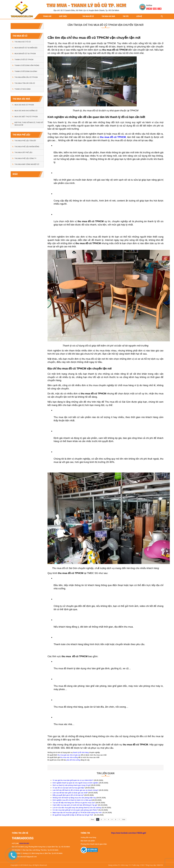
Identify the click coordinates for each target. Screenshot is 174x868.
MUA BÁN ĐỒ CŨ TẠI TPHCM (25, 54)
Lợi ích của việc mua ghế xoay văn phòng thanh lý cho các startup (77, 808)
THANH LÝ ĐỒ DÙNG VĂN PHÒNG (27, 65)
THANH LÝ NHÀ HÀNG (23, 89)
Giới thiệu (63, 16)
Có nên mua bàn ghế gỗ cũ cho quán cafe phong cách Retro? (75, 810)
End (124, 819)
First (92, 819)
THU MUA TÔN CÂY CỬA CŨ (25, 83)
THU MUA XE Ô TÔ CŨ (23, 42)
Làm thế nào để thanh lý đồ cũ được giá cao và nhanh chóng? (75, 790)
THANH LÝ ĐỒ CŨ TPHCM (24, 60)
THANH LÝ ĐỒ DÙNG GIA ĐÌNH (26, 71)
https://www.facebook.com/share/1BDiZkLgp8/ (129, 833)
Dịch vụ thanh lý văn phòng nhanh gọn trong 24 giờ (72, 785)
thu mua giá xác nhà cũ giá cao (69, 755)
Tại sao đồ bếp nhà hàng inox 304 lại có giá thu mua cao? (74, 803)
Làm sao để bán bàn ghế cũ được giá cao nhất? (70, 793)
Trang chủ (47, 16)
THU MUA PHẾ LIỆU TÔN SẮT (25, 141)
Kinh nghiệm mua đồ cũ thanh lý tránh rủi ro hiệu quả (72, 800)
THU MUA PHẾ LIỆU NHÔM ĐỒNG (27, 147)
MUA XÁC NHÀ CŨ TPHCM (24, 105)
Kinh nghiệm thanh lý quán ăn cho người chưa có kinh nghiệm (75, 783)
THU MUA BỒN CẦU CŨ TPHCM (26, 77)
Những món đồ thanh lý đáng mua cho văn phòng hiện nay (74, 798)
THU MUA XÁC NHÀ (108, 16)
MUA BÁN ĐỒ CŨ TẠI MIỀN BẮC (26, 48)
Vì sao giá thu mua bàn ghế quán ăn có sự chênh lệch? (73, 780)
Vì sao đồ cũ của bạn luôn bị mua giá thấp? (69, 788)
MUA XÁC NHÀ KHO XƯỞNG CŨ (26, 111)
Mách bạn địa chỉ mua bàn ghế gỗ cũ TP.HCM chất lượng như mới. (77, 813)
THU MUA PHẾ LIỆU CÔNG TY (25, 158)
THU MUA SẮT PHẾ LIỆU (23, 152)
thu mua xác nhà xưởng (69, 757)
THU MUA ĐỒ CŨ (88, 16)
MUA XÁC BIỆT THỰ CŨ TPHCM (26, 117)
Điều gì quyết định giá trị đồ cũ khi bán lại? (68, 795)
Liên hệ (139, 16)
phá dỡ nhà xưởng (73, 760)
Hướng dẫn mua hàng (88, 837)
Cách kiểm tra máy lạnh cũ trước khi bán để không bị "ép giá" (75, 805)
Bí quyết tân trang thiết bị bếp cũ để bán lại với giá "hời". (73, 815)
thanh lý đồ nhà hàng (81, 752)
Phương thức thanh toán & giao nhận (94, 844)
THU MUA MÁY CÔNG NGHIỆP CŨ (27, 164)
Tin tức (126, 16)
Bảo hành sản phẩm (88, 841)
